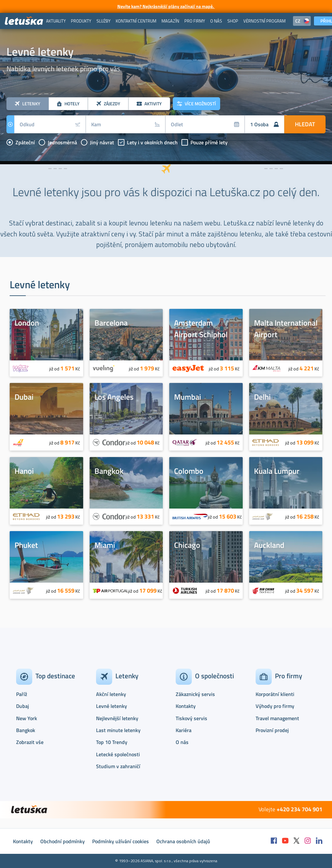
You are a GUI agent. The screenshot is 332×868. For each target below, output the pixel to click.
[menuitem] (56, 21)
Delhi (262, 397)
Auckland (269, 545)
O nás (182, 742)
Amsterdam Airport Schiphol (201, 329)
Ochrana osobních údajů (183, 841)
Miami (105, 545)
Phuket (26, 545)
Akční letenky (111, 694)
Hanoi (24, 471)
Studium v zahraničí (118, 766)
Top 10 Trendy (112, 742)
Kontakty (186, 706)
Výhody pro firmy (275, 706)
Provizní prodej (272, 730)
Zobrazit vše (30, 742)
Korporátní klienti (275, 694)
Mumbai (188, 397)
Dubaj (23, 706)
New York (27, 718)
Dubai (24, 397)
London (27, 323)
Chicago (187, 545)
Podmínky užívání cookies (121, 841)
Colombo (189, 471)
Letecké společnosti (118, 754)
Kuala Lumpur (277, 471)
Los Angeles (114, 397)
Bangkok (109, 471)
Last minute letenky (118, 730)
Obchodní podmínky (63, 841)
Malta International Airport (286, 329)
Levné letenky (112, 706)
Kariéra (184, 730)
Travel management (277, 718)
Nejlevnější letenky (117, 718)
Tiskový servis (191, 718)
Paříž (22, 694)
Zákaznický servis (195, 694)
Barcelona (111, 323)
